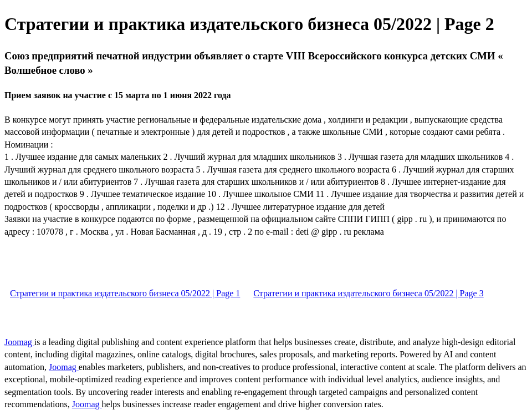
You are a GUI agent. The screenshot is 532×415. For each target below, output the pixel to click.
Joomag (19, 342)
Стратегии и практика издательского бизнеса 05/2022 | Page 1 (125, 293)
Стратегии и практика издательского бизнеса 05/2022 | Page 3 (368, 293)
